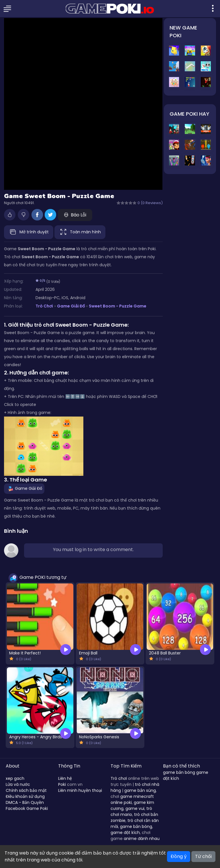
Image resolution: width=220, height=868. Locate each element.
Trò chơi (119, 778)
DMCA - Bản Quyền (25, 802)
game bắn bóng (136, 826)
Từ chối (203, 856)
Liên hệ (65, 778)
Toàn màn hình (80, 232)
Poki (62, 784)
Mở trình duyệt (29, 232)
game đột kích (125, 833)
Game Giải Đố (71, 306)
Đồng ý (179, 856)
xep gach (15, 778)
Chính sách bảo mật (26, 790)
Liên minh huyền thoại (80, 790)
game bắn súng (140, 790)
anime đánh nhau (142, 839)
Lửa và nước (18, 784)
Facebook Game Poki (27, 808)
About (13, 766)
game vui (135, 808)
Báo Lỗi (75, 215)
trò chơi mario (131, 811)
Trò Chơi (44, 306)
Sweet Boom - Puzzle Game (118, 306)
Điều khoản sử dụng (25, 796)
